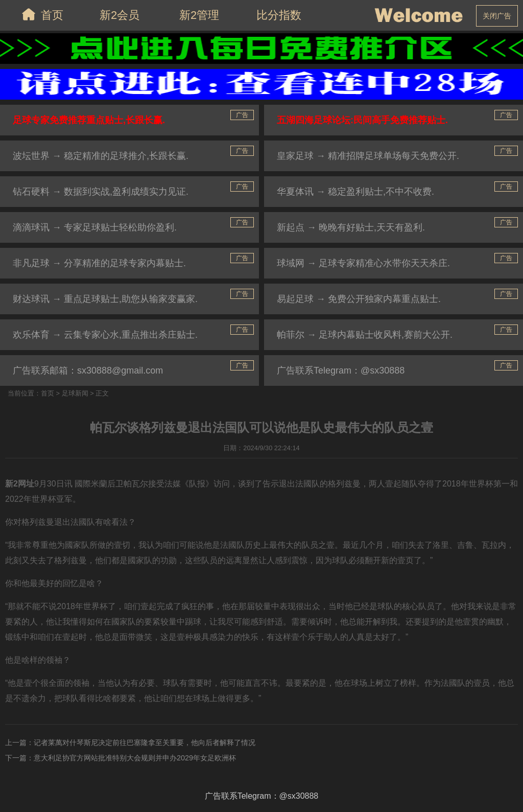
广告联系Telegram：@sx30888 (341, 370)
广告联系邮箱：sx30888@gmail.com (88, 370)
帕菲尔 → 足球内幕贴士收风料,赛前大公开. (365, 335)
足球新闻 (75, 393)
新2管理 (199, 15)
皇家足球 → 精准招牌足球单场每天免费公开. (368, 156)
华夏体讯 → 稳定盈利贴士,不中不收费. (355, 192)
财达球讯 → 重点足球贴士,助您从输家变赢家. (105, 299)
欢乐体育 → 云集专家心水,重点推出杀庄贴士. (105, 335)
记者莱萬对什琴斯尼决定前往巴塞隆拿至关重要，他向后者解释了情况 (145, 743)
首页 (40, 14)
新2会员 (120, 15)
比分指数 (279, 15)
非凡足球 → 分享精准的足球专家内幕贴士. (99, 263)
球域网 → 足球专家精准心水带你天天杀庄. (363, 263)
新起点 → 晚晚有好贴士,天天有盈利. (351, 227)
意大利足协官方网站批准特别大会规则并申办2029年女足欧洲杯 (135, 758)
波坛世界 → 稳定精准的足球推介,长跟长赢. (101, 156)
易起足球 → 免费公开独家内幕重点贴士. (359, 299)
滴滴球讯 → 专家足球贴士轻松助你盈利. (95, 227)
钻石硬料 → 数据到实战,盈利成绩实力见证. (101, 192)
